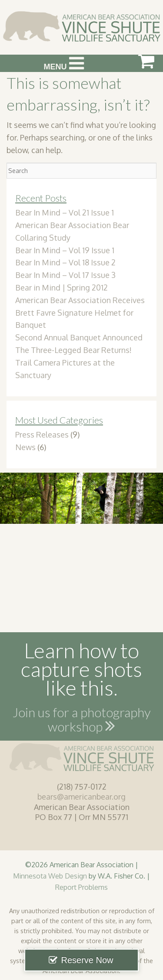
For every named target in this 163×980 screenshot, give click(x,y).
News (25, 447)
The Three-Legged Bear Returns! (73, 350)
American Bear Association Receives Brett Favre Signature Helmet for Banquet (80, 313)
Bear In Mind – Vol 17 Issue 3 (65, 275)
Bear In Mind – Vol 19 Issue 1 (65, 250)
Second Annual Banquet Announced (79, 337)
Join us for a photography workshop (82, 721)
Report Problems (81, 887)
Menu (64, 63)
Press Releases (42, 434)
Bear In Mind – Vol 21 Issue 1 (65, 212)
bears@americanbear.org (81, 797)
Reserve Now (87, 960)
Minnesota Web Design (50, 876)
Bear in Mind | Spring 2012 (62, 287)
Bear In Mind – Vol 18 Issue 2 (65, 262)
